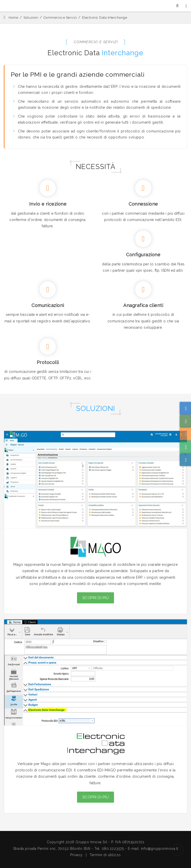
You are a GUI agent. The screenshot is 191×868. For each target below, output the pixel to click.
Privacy (77, 855)
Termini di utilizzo (105, 855)
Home (13, 18)
